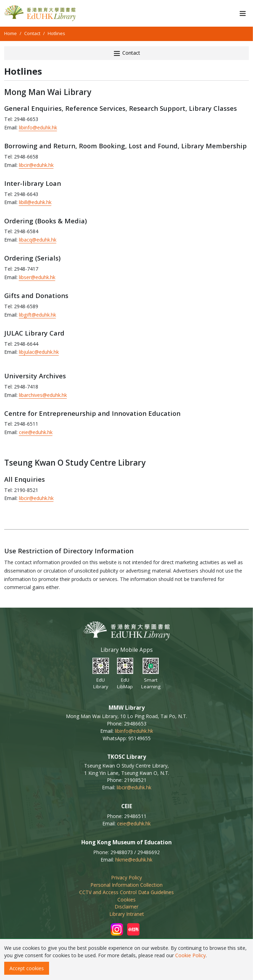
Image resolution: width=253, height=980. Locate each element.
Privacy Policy (126, 877)
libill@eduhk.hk (35, 202)
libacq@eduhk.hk (38, 240)
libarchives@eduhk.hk (43, 395)
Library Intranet (127, 914)
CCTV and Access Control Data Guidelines (126, 892)
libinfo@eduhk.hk (38, 127)
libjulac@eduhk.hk (39, 352)
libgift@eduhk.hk (37, 315)
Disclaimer (126, 907)
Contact (32, 33)
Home (11, 33)
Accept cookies (27, 968)
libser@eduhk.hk (37, 277)
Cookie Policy (190, 955)
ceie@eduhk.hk (36, 432)
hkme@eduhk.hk (134, 860)
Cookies (126, 900)
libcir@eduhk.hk (36, 165)
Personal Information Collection (126, 885)
